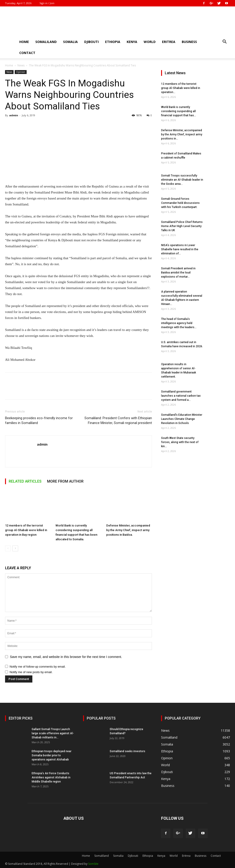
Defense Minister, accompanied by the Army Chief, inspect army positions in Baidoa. (128, 530)
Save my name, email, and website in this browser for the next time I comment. (66, 657)
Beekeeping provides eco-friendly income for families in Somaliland (39, 420)
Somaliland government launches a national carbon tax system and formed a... (181, 396)
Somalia (70, 42)
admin (14, 115)
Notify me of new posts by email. (31, 672)
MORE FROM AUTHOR (65, 481)
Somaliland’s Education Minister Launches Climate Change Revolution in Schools (182, 419)
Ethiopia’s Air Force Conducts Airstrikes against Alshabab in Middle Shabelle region (51, 777)
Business (189, 42)
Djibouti (91, 42)
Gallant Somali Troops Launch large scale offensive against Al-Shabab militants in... (53, 733)
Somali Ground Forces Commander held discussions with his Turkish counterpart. (180, 203)
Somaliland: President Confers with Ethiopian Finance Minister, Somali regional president (118, 420)
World (150, 42)
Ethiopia (113, 42)
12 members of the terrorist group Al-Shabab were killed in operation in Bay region (26, 530)
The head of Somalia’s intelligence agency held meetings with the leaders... (179, 323)
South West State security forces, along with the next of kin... (180, 442)
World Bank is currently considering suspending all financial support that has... (179, 111)
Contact (27, 53)
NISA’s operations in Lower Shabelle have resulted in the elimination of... (180, 249)
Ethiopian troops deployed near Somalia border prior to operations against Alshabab (52, 755)
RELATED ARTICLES (25, 481)
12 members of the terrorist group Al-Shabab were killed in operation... (181, 88)
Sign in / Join (47, 3)
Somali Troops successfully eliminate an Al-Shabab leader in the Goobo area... (182, 180)
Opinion (21, 72)
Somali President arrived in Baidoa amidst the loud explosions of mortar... (178, 273)
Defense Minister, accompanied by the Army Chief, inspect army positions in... (182, 134)
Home (24, 42)
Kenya (132, 42)
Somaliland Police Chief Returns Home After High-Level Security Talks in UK (182, 226)
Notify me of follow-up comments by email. (38, 667)
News (21, 65)
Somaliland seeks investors (127, 751)
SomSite (93, 864)
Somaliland (46, 42)
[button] (224, 42)
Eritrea (169, 42)
